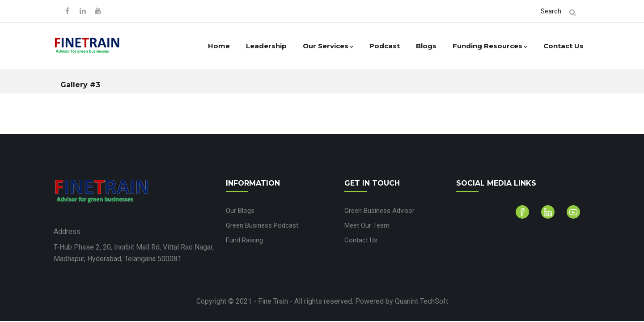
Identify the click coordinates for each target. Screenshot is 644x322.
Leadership (266, 46)
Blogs (426, 46)
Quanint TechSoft (422, 301)
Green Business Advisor (379, 211)
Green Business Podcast (262, 225)
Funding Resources (490, 46)
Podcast (385, 46)
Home (219, 46)
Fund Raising (244, 240)
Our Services (328, 46)
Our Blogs (240, 211)
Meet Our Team (367, 225)
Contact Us (563, 46)
